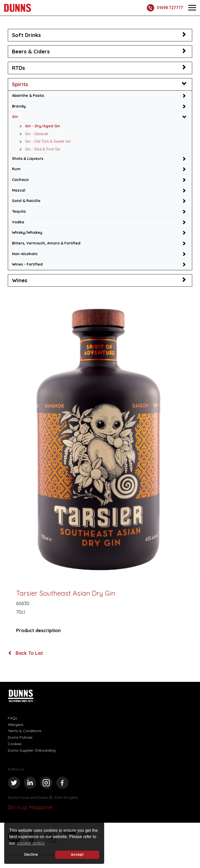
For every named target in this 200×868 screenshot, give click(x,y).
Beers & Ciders (31, 51)
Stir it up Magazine (30, 808)
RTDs (18, 68)
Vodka (18, 223)
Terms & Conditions (25, 732)
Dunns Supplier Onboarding (32, 751)
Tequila (19, 212)
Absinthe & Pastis (28, 96)
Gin (15, 117)
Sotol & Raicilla (26, 201)
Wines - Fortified (28, 265)
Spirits (20, 84)
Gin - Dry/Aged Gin (38, 127)
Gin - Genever (33, 134)
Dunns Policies (20, 738)
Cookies (15, 745)
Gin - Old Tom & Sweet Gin (44, 142)
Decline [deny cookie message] (31, 854)
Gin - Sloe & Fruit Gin (39, 150)
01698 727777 (164, 8)
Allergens (16, 725)
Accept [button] (77, 854)
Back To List (26, 654)
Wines (20, 281)
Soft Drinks (26, 35)
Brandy (19, 106)
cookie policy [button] (31, 843)
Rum (16, 169)
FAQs (12, 719)
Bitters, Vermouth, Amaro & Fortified (46, 244)
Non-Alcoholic (25, 255)
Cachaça (20, 180)
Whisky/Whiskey (28, 233)
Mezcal (19, 191)
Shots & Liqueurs (28, 159)
